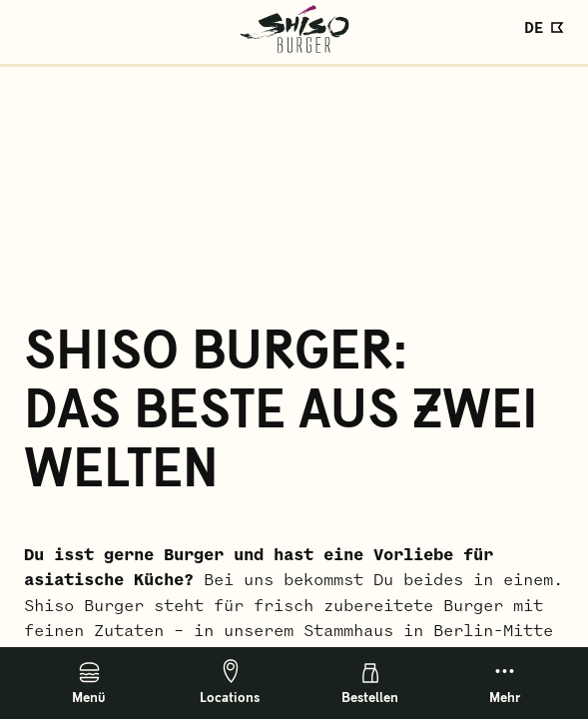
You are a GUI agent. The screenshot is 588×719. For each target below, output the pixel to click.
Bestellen (370, 685)
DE (534, 26)
